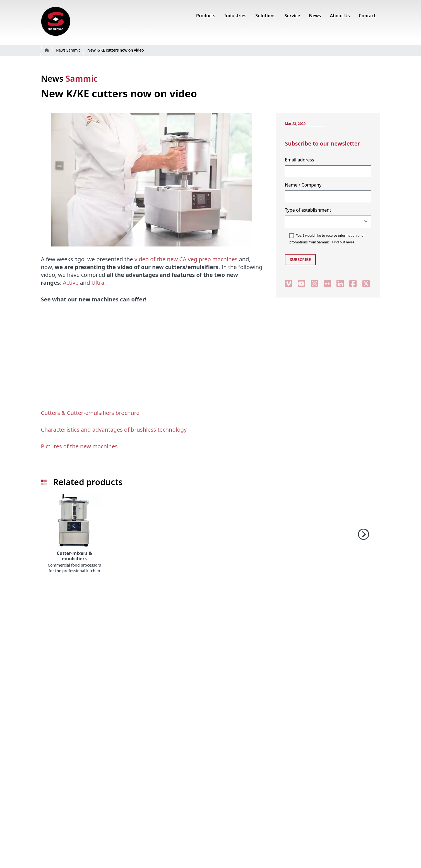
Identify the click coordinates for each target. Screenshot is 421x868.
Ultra (98, 283)
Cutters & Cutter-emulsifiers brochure (90, 413)
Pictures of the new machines (79, 446)
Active (71, 283)
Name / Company (303, 185)
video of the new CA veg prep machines (186, 259)
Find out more (343, 242)
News (69, 78)
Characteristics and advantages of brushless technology (114, 430)
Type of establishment (308, 210)
